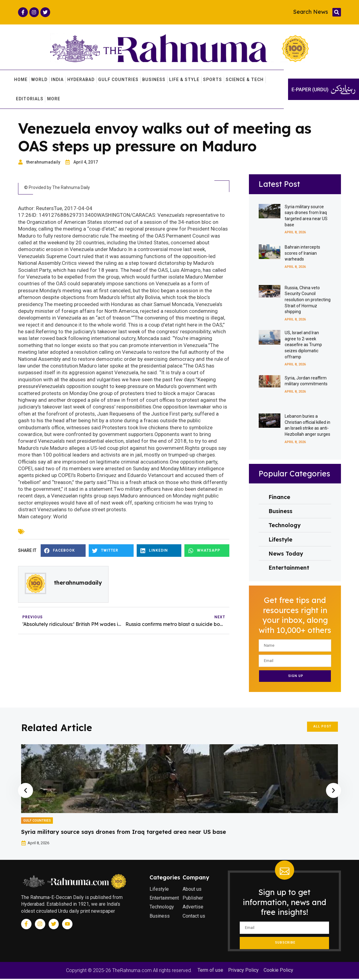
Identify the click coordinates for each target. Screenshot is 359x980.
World (39, 80)
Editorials (30, 99)
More (54, 99)
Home (21, 80)
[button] (337, 12)
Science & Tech (245, 80)
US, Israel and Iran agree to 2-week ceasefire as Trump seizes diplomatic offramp (303, 346)
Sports (213, 80)
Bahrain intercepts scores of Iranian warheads (302, 254)
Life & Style (184, 80)
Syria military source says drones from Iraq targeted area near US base (124, 833)
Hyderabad (81, 80)
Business (154, 80)
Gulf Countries (118, 80)
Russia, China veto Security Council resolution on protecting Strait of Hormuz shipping (308, 301)
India (57, 80)
